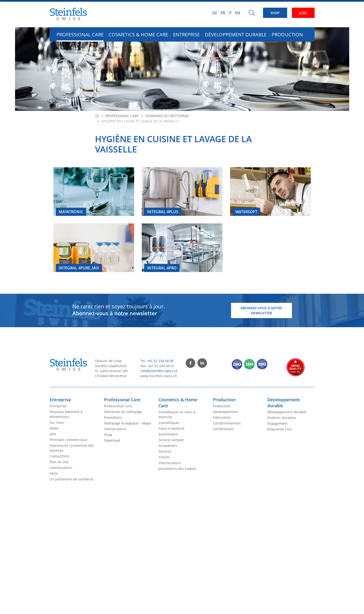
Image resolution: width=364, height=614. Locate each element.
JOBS (303, 13)
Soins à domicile (171, 428)
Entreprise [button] (186, 35)
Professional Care (122, 116)
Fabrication (222, 417)
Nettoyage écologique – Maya (127, 423)
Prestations (113, 417)
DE (215, 13)
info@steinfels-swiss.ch (159, 371)
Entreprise (60, 400)
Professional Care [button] (80, 35)
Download (112, 440)
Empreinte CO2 (280, 429)
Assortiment (168, 434)
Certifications (223, 429)
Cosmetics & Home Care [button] (138, 35)
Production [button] (287, 35)
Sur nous (57, 422)
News (54, 428)
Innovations (168, 446)
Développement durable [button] (236, 35)
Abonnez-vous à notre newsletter (261, 310)
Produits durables (282, 418)
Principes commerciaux (68, 440)
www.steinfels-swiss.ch (159, 376)
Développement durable (287, 412)
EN (238, 13)
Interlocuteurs (61, 468)
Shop (108, 435)
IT (230, 13)
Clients (164, 457)
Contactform (60, 456)
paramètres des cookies (177, 469)
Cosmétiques (169, 423)
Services (165, 451)
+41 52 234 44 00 (160, 361)
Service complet (171, 440)
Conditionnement (227, 423)
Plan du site (59, 462)
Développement (226, 412)
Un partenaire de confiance (71, 479)
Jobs (53, 434)
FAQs (54, 473)
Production (224, 400)
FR (223, 13)
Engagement (277, 423)
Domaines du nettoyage (167, 116)
